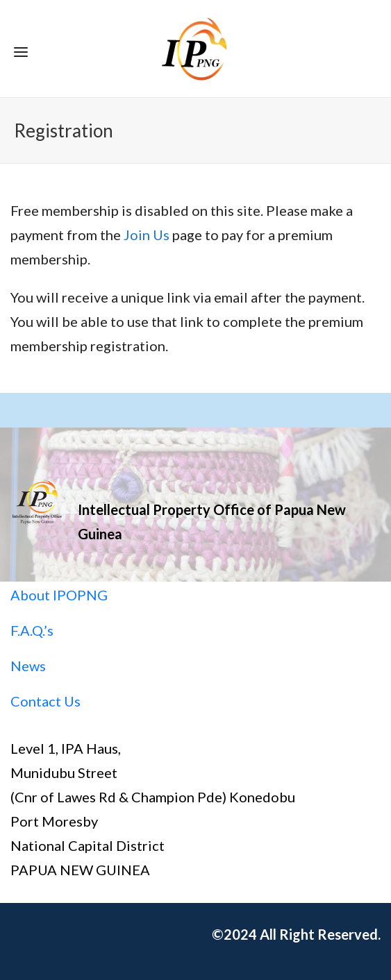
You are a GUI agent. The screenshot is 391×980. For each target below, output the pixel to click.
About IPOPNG (59, 595)
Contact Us (45, 701)
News (28, 666)
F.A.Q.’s (32, 630)
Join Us (147, 235)
